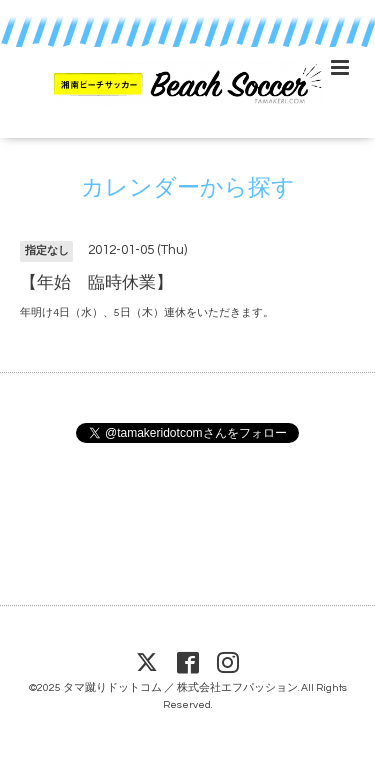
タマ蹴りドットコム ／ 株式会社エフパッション (180, 687)
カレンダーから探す (188, 188)
